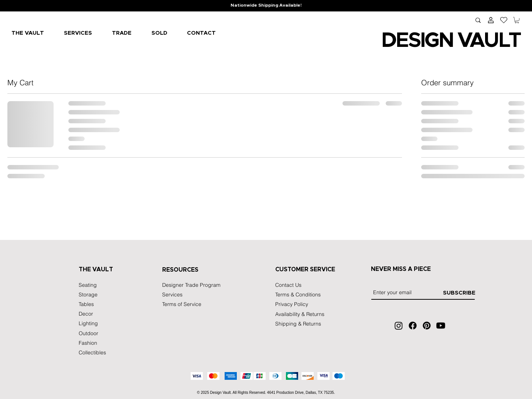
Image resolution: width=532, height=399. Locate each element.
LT (509, 41)
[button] (517, 20)
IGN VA (452, 41)
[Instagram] (399, 326)
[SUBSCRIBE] (459, 293)
